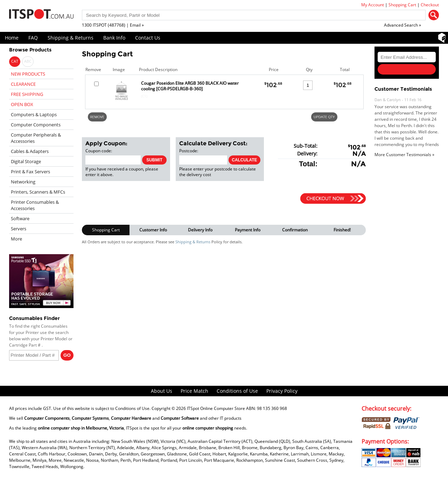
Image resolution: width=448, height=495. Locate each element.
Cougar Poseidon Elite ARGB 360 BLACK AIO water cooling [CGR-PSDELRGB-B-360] (190, 86)
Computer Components (36, 125)
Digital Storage (26, 161)
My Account (373, 5)
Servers (19, 229)
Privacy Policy (282, 391)
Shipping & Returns (71, 38)
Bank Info (114, 38)
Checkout (430, 5)
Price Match (194, 391)
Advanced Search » (402, 25)
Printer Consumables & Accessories (35, 205)
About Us (162, 391)
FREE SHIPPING (27, 94)
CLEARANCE (23, 84)
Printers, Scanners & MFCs (38, 192)
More (16, 239)
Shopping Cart (402, 5)
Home (12, 38)
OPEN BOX (22, 104)
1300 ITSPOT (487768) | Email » (113, 25)
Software (20, 218)
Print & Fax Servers (30, 172)
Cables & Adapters (30, 151)
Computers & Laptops (34, 114)
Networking (23, 182)
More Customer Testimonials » (404, 155)
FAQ (33, 38)
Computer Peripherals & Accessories (36, 138)
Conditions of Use (237, 391)
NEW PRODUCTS (28, 74)
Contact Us (148, 38)
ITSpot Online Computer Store (216, 408)
